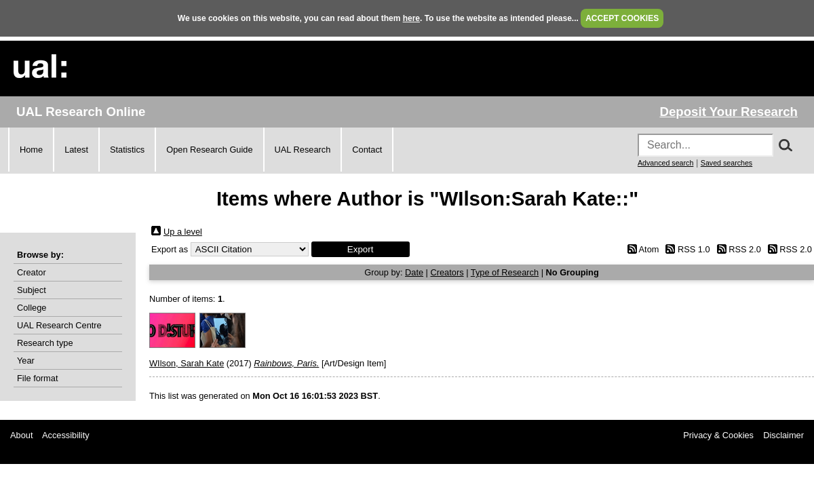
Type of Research (505, 272)
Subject (32, 290)
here (411, 18)
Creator (32, 272)
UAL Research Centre (59, 325)
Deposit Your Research (729, 112)
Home (31, 150)
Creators (447, 272)
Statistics (127, 150)
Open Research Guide (209, 150)
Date (414, 272)
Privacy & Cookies (718, 435)
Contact (367, 150)
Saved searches (726, 163)
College (32, 308)
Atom (649, 249)
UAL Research (303, 150)
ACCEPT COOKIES (622, 18)
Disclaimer (783, 435)
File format (37, 378)
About (21, 435)
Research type (45, 343)
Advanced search (665, 163)
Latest (76, 150)
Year (26, 361)
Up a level (183, 232)
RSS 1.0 (694, 249)
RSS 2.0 (745, 249)
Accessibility (66, 435)
